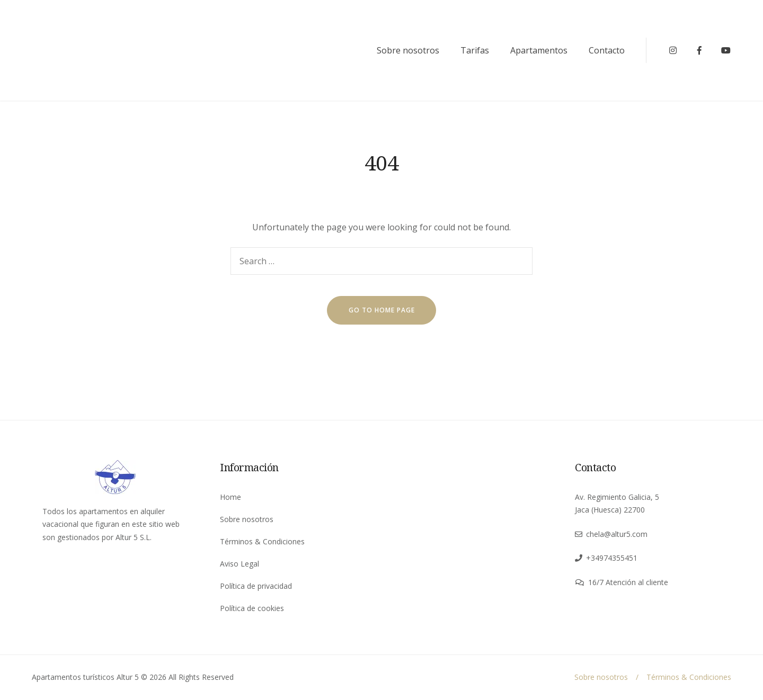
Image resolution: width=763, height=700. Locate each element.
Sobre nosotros (408, 50)
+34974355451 (612, 558)
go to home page (382, 310)
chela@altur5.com (617, 534)
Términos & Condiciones (262, 541)
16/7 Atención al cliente (628, 582)
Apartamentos (539, 50)
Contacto (607, 50)
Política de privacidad (256, 586)
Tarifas (475, 50)
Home (230, 497)
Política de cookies (252, 608)
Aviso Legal (239, 564)
